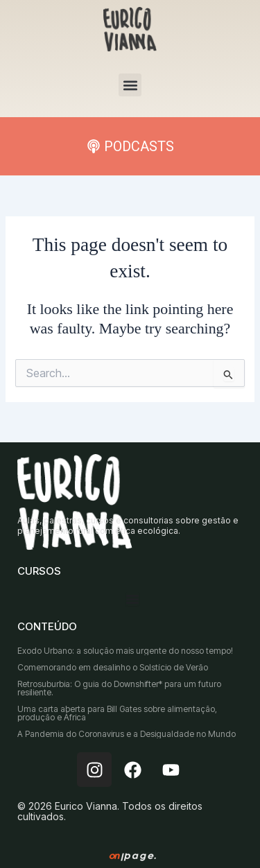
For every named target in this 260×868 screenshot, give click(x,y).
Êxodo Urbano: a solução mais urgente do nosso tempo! (125, 651)
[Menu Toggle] (132, 599)
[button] (130, 85)
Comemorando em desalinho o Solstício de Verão (113, 667)
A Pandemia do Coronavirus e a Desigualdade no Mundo (127, 734)
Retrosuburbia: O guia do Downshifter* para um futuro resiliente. (119, 688)
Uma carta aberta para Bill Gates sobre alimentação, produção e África (117, 713)
